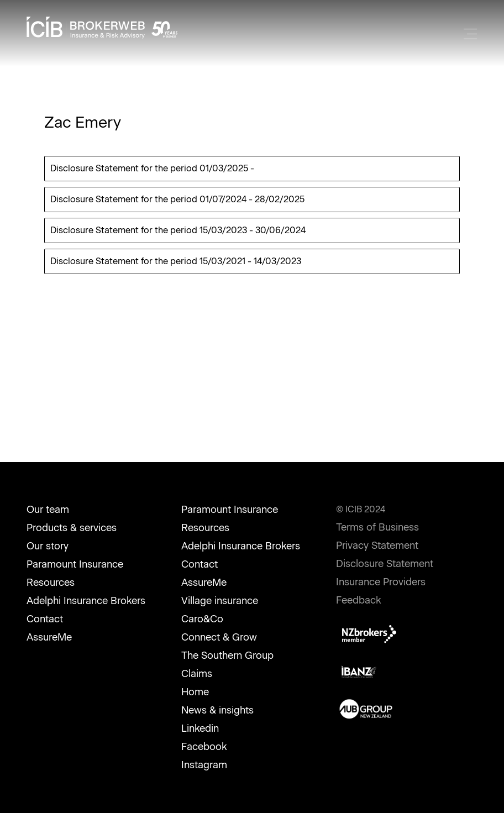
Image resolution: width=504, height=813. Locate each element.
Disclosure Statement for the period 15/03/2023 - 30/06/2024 (178, 230)
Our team (48, 510)
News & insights (217, 710)
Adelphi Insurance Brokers (86, 601)
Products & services (72, 528)
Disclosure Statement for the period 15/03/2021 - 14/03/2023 (176, 261)
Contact (45, 619)
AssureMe (49, 637)
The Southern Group (227, 655)
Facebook (204, 747)
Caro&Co (202, 619)
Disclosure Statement (385, 564)
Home (195, 692)
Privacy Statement (377, 546)
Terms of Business (377, 527)
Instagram (204, 765)
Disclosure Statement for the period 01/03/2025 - (152, 168)
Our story (48, 546)
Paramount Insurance (75, 564)
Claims (197, 674)
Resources (51, 583)
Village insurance (220, 601)
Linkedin (200, 728)
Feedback (359, 600)
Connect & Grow (219, 637)
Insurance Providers (381, 582)
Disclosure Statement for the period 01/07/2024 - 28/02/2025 (177, 199)
